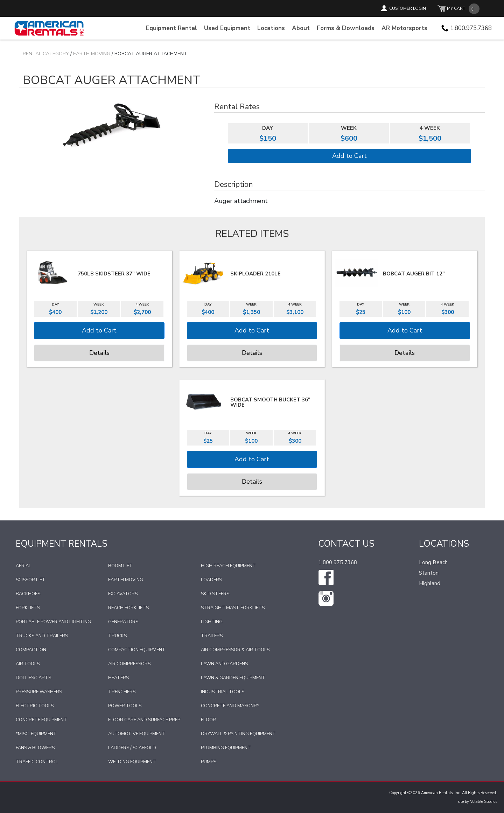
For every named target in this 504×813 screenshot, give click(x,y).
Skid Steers (215, 594)
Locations (271, 28)
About (301, 28)
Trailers (212, 636)
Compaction (31, 650)
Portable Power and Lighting (53, 622)
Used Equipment (227, 28)
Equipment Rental (171, 28)
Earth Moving (92, 54)
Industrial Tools (223, 692)
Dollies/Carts (33, 678)
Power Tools (125, 706)
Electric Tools (35, 706)
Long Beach (433, 562)
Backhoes (28, 594)
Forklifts (28, 608)
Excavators (123, 594)
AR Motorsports (404, 28)
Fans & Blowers (35, 748)
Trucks (117, 636)
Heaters (118, 678)
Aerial (23, 566)
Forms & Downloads (346, 28)
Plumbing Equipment (226, 748)
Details (99, 353)
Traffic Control (37, 762)
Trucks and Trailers (42, 636)
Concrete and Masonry (230, 706)
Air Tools (28, 664)
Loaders (211, 580)
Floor (208, 720)
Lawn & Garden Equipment (233, 678)
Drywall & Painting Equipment (238, 734)
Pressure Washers (39, 692)
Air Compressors (129, 664)
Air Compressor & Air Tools (235, 650)
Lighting (212, 622)
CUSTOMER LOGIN (408, 8)
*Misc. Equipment (36, 734)
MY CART (456, 8)
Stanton (429, 573)
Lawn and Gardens (224, 664)
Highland (430, 583)
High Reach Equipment (228, 566)
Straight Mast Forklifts (233, 608)
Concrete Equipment (41, 720)
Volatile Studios (484, 802)
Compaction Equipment (137, 650)
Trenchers (122, 692)
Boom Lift (120, 566)
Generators (123, 622)
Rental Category (46, 54)
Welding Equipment (132, 762)
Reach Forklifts (128, 608)
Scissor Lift (31, 580)
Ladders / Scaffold (132, 748)
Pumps (209, 762)
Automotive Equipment (137, 734)
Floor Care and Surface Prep (144, 720)
